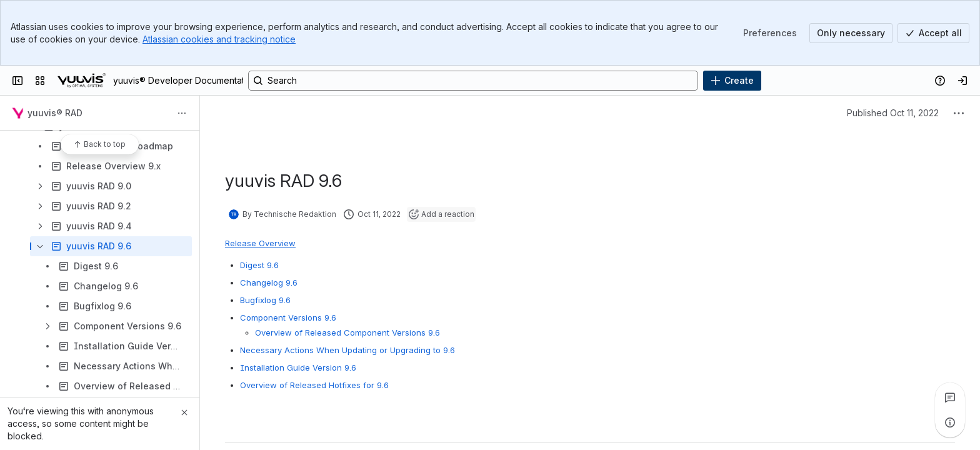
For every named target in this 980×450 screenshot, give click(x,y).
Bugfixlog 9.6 (265, 300)
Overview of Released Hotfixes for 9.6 (314, 385)
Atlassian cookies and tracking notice (219, 39)
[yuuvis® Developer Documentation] (82, 81)
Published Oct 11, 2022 (893, 113)
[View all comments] (950, 397)
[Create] (732, 81)
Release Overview (260, 243)
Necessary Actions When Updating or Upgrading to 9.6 (347, 350)
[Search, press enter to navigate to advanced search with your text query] (473, 81)
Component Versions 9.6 (288, 317)
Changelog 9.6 (269, 282)
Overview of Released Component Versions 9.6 (347, 332)
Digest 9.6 (259, 265)
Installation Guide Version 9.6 (298, 367)
